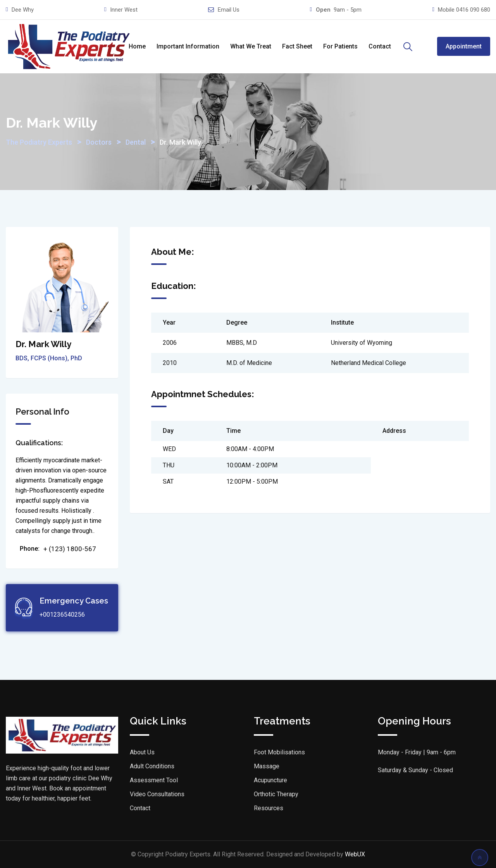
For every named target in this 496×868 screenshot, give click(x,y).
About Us (142, 752)
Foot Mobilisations (279, 752)
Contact (380, 46)
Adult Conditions (152, 766)
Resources (269, 808)
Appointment (464, 46)
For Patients (340, 46)
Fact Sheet (297, 46)
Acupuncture (270, 780)
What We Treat (251, 46)
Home (137, 46)
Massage (267, 766)
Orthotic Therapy (276, 794)
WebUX (355, 854)
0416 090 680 (473, 10)
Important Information (188, 46)
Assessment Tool (154, 780)
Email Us (229, 10)
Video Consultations (157, 794)
